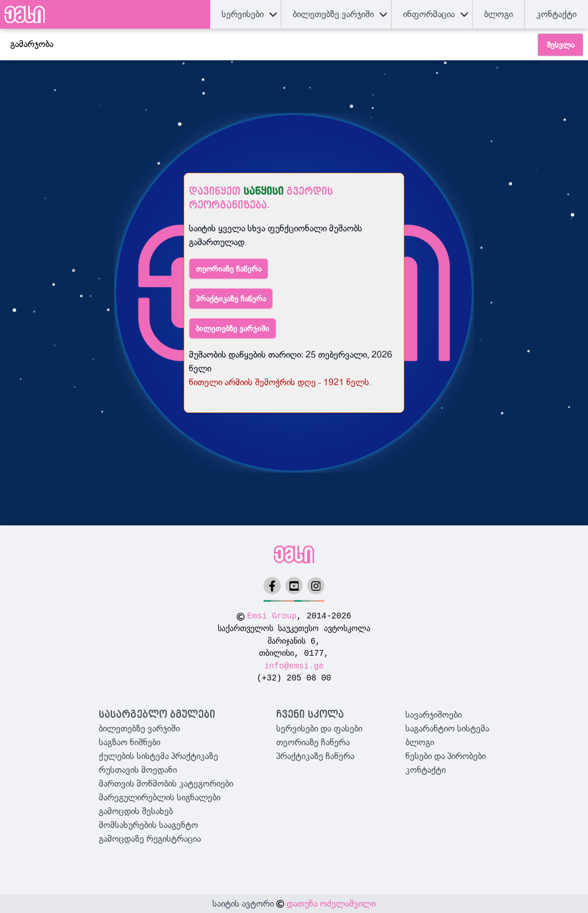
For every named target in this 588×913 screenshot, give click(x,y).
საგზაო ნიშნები (129, 742)
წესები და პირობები (446, 756)
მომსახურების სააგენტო (148, 825)
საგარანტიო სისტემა (447, 729)
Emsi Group (272, 616)
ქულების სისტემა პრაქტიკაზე (158, 756)
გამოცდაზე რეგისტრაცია (150, 839)
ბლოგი (420, 742)
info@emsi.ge (294, 666)
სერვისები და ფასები (319, 729)
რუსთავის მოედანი (138, 770)
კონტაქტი (556, 14)
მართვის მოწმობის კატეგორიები (166, 784)
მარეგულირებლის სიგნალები (160, 798)
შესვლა (560, 45)
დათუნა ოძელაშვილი (331, 904)
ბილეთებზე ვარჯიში (233, 328)
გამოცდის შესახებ (136, 811)
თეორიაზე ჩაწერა (229, 269)
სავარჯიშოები (434, 715)
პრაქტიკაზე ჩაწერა (231, 299)
